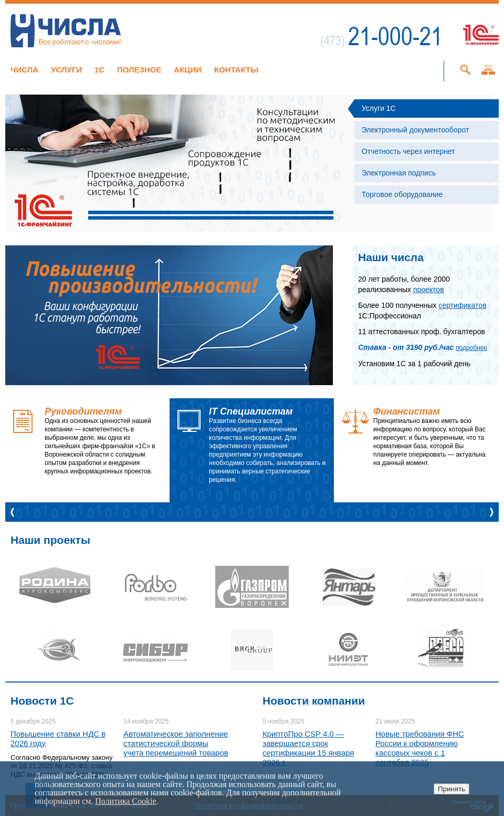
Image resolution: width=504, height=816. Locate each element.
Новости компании (314, 701)
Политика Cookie (125, 801)
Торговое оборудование (402, 194)
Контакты (236, 70)
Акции (188, 70)
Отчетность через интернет (408, 151)
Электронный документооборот (416, 130)
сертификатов (462, 305)
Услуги (66, 70)
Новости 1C (42, 701)
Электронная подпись (399, 173)
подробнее (471, 348)
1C (99, 70)
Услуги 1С (379, 108)
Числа (24, 70)
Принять (451, 789)
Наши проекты (50, 540)
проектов (429, 290)
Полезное (139, 70)
